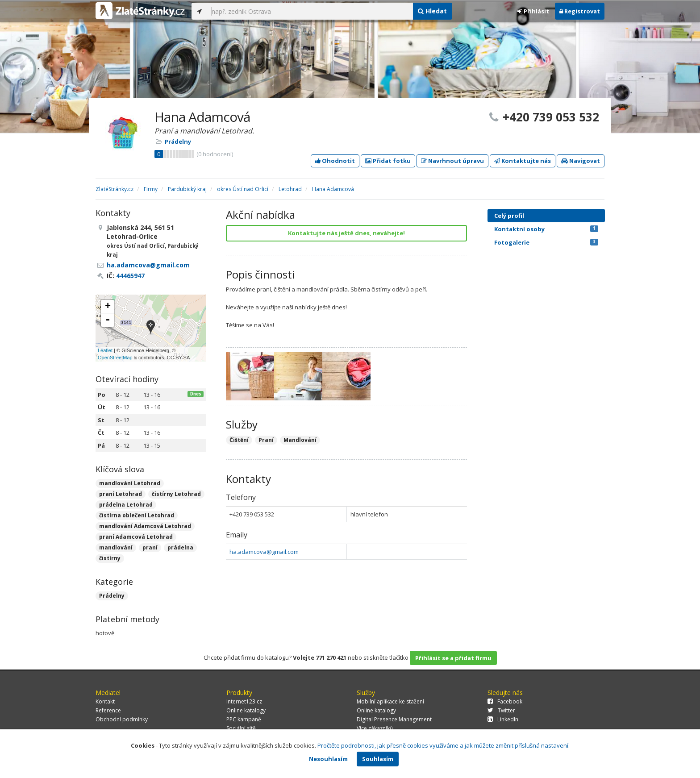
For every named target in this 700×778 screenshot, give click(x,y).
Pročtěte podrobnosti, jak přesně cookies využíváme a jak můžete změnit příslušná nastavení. (444, 745)
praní (150, 547)
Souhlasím (378, 759)
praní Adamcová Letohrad (136, 537)
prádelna (180, 547)
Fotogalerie (546, 242)
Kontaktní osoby (546, 229)
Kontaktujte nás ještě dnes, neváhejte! (346, 233)
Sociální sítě (241, 728)
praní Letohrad (121, 494)
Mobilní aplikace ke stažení (390, 701)
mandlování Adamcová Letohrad (145, 526)
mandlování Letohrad (130, 483)
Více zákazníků (375, 728)
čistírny (110, 558)
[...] (310, 11)
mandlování (116, 547)
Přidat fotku (388, 161)
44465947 (130, 276)
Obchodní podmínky (122, 719)
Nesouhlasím (328, 759)
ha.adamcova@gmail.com (264, 552)
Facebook (505, 701)
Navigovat (581, 161)
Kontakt (105, 701)
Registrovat (580, 11)
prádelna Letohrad (126, 505)
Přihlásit (533, 11)
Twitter (501, 710)
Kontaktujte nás (523, 161)
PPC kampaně (244, 719)
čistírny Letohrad (176, 494)
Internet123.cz (244, 701)
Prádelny (178, 141)
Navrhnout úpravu (452, 161)
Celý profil (509, 216)
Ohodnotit (335, 161)
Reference (108, 710)
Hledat (432, 11)
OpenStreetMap (115, 358)
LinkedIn (503, 719)
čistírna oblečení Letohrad (137, 515)
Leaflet (105, 350)
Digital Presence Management (394, 719)
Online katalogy (246, 710)
